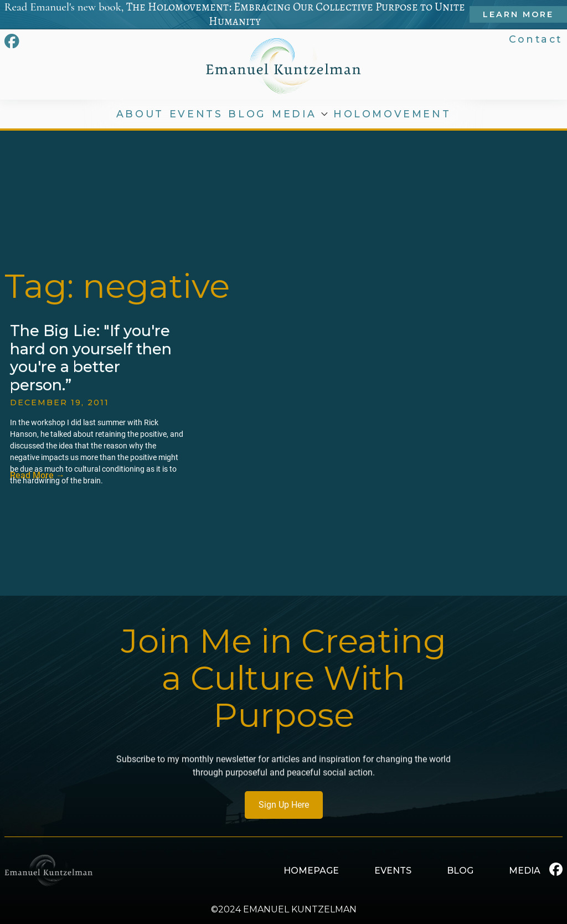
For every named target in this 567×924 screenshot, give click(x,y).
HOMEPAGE (311, 871)
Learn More (518, 14)
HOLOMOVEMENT (392, 114)
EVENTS (196, 114)
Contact (536, 39)
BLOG (247, 114)
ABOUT (140, 114)
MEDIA (294, 114)
